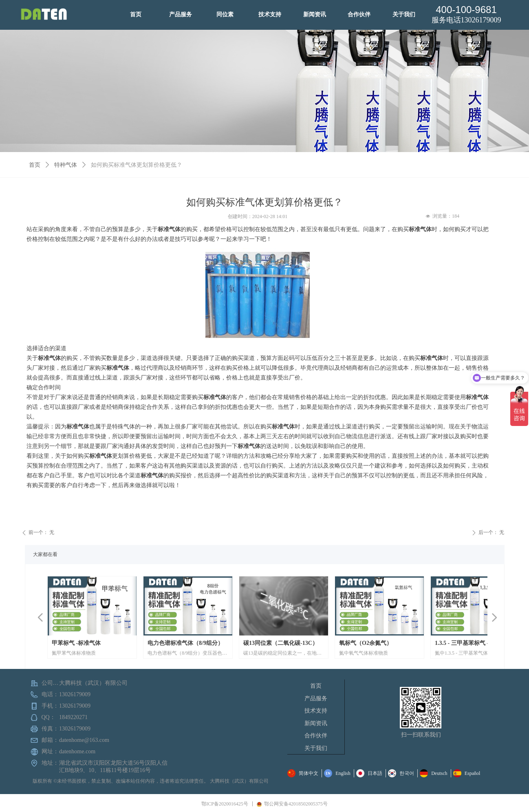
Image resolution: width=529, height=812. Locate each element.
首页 (35, 165)
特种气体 (66, 165)
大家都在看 (45, 554)
